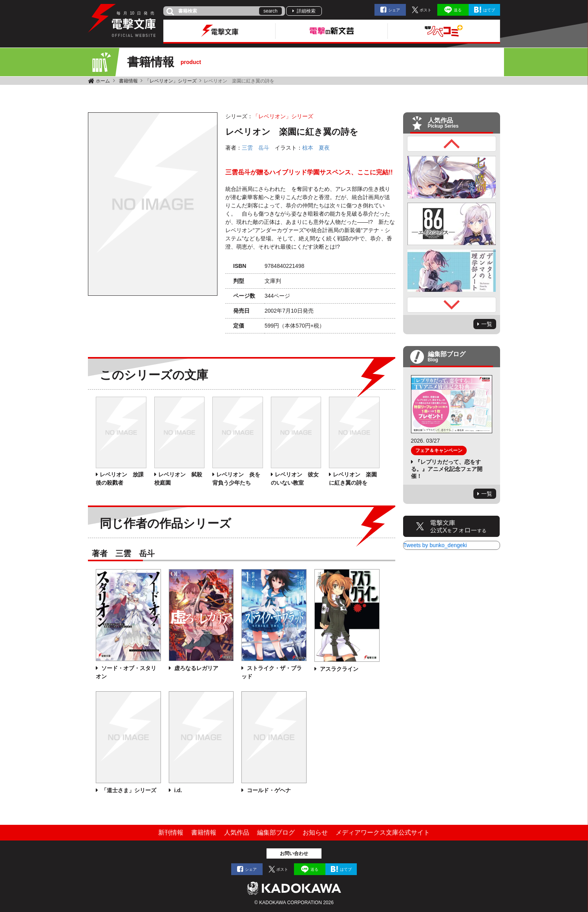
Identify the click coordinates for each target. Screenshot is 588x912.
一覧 (487, 324)
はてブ (489, 10)
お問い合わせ (294, 853)
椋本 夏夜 (316, 148)
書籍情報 (128, 81)
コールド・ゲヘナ (268, 790)
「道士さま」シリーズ (128, 790)
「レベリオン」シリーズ (171, 81)
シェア (394, 10)
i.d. (177, 790)
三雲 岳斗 (256, 148)
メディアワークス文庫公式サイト (383, 832)
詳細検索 (306, 11)
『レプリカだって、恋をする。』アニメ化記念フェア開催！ (447, 469)
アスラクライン (338, 669)
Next (452, 305)
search (270, 11)
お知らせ (315, 832)
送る (458, 10)
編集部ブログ (276, 832)
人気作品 (237, 832)
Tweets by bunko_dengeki (435, 545)
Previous (452, 144)
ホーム (103, 81)
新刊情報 (171, 832)
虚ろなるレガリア (195, 668)
